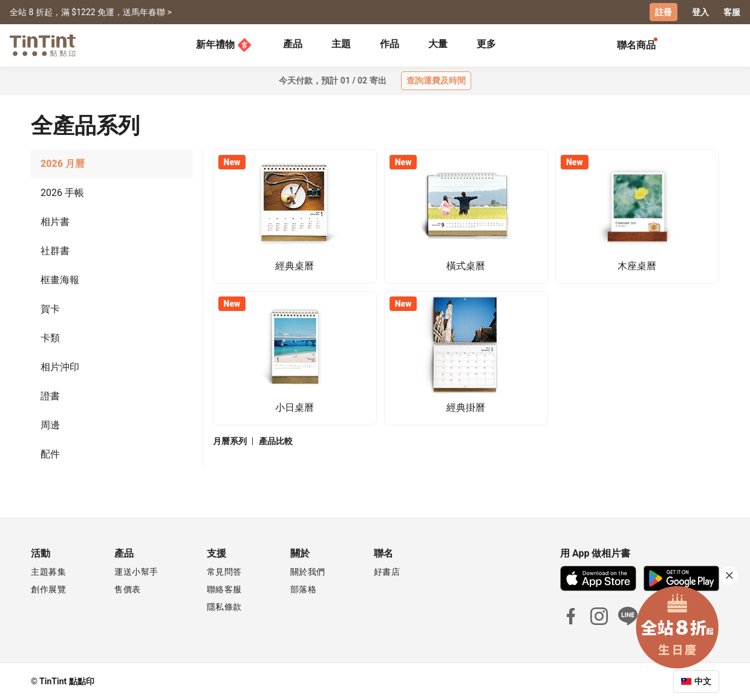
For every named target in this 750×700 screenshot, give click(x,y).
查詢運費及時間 (436, 80)
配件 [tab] (50, 454)
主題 (341, 44)
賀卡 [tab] (50, 309)
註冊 (664, 12)
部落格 (304, 589)
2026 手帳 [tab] (62, 193)
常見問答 (224, 572)
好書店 (387, 572)
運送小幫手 (136, 572)
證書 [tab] (50, 396)
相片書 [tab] (55, 222)
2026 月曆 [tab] (63, 164)
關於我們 (308, 572)
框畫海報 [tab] (60, 280)
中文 (703, 681)
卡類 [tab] (50, 338)
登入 (700, 12)
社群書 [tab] (55, 251)
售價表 (128, 589)
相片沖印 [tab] (60, 367)
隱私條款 (224, 607)
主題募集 (48, 572)
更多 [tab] (486, 44)
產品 (293, 44)
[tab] (293, 45)
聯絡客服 (224, 589)
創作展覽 (48, 589)
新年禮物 (224, 45)
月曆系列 (230, 441)
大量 (438, 44)
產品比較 (276, 441)
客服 (732, 12)
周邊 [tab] (50, 425)
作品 (390, 44)
